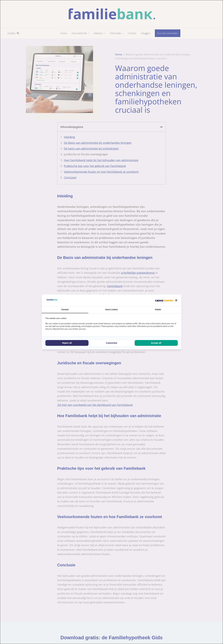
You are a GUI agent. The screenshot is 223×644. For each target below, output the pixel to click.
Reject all (67, 343)
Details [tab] (158, 310)
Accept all (156, 343)
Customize (111, 343)
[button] (176, 300)
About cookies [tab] (111, 310)
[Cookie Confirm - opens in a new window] (164, 300)
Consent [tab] (65, 310)
